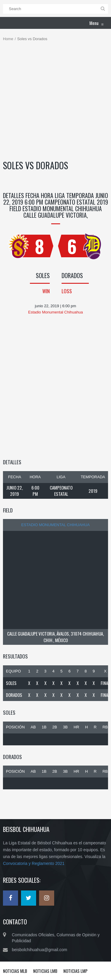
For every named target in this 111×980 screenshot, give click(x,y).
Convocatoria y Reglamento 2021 (34, 863)
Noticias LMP (75, 971)
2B (55, 727)
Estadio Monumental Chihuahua (56, 525)
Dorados (14, 695)
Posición (15, 727)
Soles (11, 683)
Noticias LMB (45, 971)
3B (65, 727)
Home (8, 39)
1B (44, 727)
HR (77, 727)
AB (33, 727)
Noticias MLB (15, 971)
